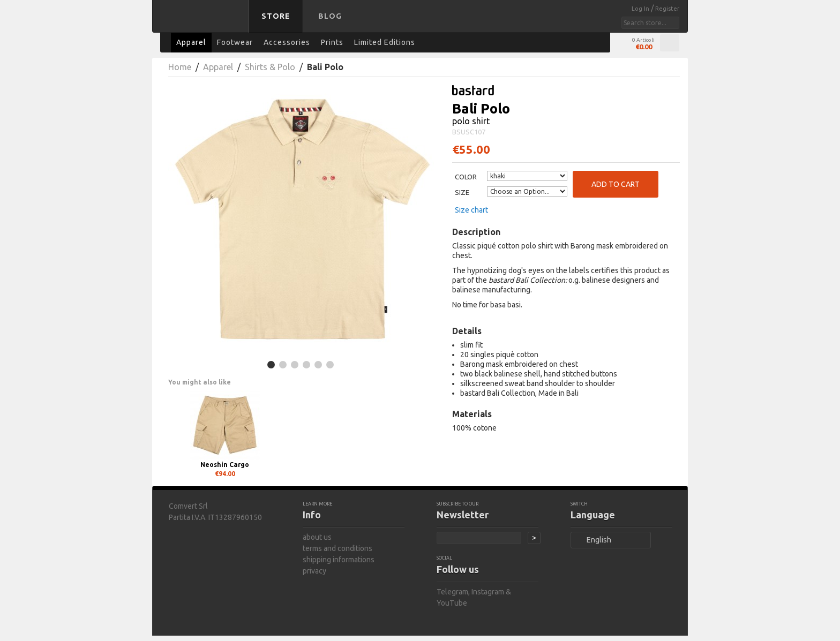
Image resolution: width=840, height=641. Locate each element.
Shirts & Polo (270, 67)
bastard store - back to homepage (202, 23)
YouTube (452, 603)
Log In (641, 9)
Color (466, 177)
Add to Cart (616, 184)
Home (180, 67)
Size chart (471, 210)
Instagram (488, 592)
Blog (330, 16)
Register (667, 9)
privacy (314, 571)
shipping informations (339, 560)
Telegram (452, 592)
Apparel (218, 67)
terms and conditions (337, 548)
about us (317, 537)
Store (276, 16)
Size (462, 192)
